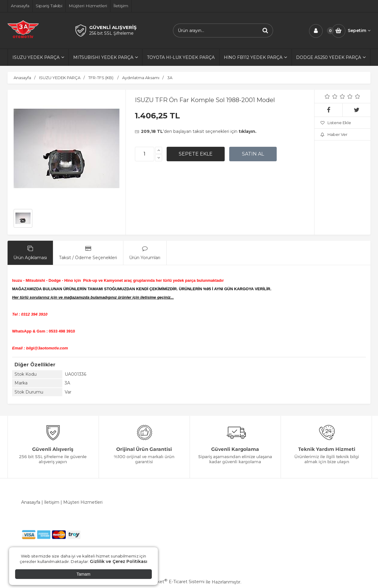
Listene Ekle (336, 123)
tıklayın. (248, 131)
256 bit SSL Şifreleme (111, 33)
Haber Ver (334, 134)
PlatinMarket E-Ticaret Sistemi (171, 582)
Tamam (83, 574)
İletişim (52, 502)
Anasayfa (31, 502)
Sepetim (359, 31)
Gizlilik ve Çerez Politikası (119, 561)
